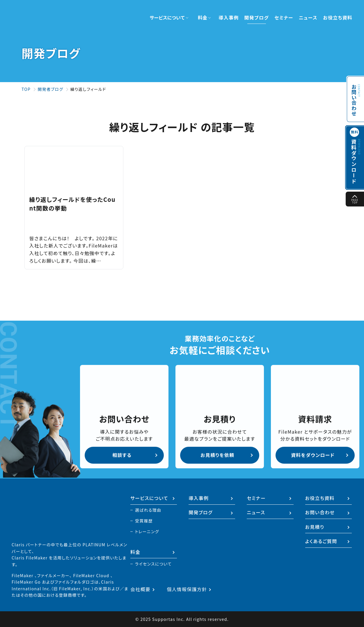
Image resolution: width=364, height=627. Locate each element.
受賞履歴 (144, 520)
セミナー (284, 17)
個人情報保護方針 (187, 589)
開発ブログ (256, 17)
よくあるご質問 (321, 541)
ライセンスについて (153, 564)
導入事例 (229, 17)
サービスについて (149, 496)
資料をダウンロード (313, 455)
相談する (122, 455)
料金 (135, 552)
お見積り (315, 526)
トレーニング (147, 531)
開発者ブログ (50, 89)
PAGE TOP (355, 200)
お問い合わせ (354, 97)
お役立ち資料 (338, 17)
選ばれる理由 (148, 508)
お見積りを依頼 (217, 455)
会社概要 (140, 589)
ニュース (308, 17)
